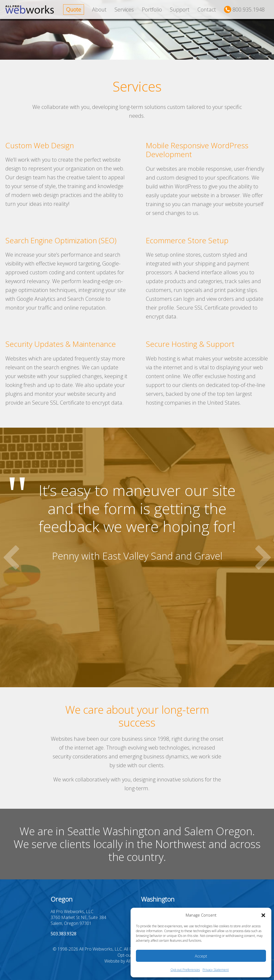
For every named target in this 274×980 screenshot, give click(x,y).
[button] (263, 915)
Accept (201, 956)
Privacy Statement (216, 970)
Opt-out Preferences (185, 970)
